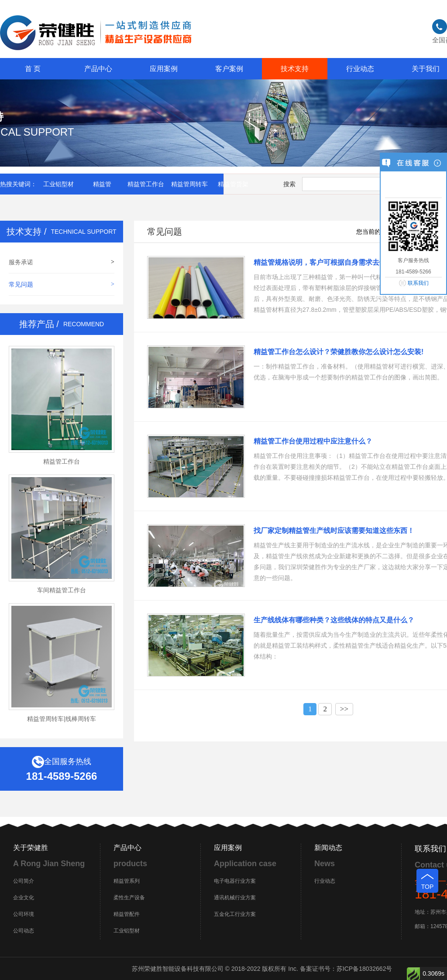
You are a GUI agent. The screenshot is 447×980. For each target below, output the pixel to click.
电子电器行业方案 (235, 881)
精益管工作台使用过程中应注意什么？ (313, 441)
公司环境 (24, 914)
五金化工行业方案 (235, 914)
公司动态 (24, 931)
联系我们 (418, 283)
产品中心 (98, 69)
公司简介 (24, 881)
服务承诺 (21, 262)
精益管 (102, 184)
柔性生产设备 (129, 898)
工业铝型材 (58, 184)
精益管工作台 (146, 184)
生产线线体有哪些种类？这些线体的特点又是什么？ (334, 620)
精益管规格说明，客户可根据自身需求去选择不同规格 (337, 262)
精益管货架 (233, 184)
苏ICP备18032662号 (364, 969)
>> (344, 709)
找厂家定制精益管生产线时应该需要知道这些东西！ (334, 531)
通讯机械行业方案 (235, 898)
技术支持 (295, 69)
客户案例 (229, 69)
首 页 (33, 69)
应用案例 (164, 69)
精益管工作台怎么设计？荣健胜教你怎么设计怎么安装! (339, 352)
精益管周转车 (189, 184)
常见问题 (21, 284)
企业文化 (24, 898)
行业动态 (360, 69)
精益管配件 (127, 914)
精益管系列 (127, 881)
